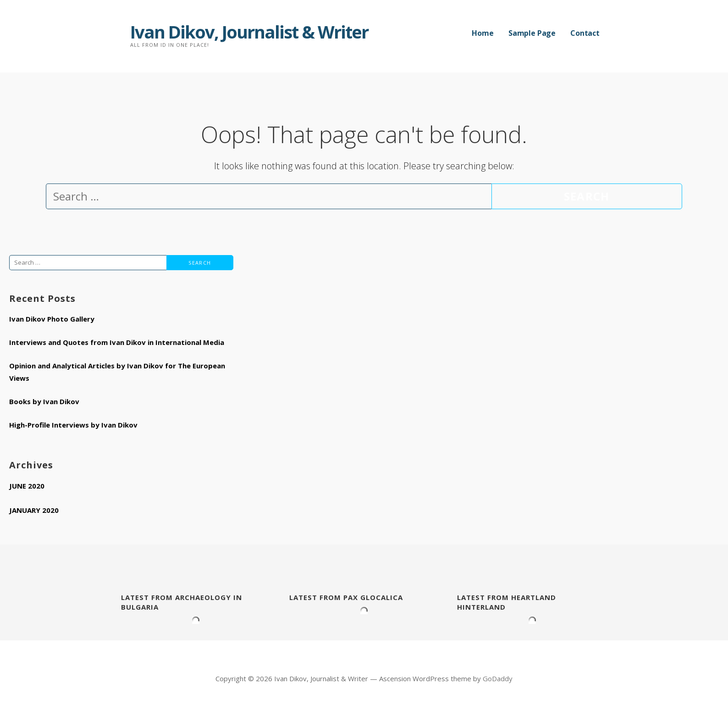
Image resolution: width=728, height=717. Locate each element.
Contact (585, 33)
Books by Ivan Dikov (44, 401)
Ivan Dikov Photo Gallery (52, 319)
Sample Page (532, 33)
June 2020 (27, 486)
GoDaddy (498, 678)
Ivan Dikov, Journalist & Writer (249, 32)
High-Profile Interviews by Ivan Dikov (73, 425)
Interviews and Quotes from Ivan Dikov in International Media (117, 342)
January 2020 (34, 510)
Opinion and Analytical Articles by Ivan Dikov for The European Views (117, 372)
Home (483, 33)
